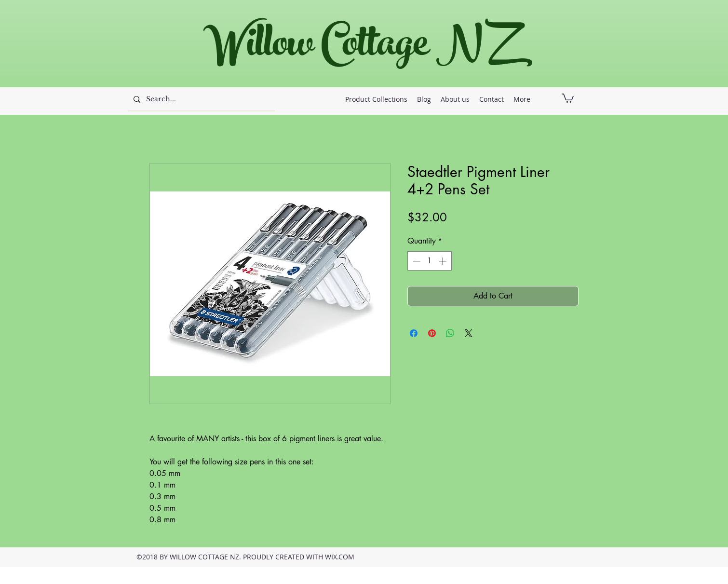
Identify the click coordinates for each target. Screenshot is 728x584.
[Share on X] (469, 333)
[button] (568, 98)
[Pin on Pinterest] (432, 333)
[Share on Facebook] (414, 333)
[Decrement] (416, 261)
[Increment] (444, 261)
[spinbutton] (430, 261)
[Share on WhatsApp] (450, 333)
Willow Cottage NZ (359, 48)
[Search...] (200, 99)
